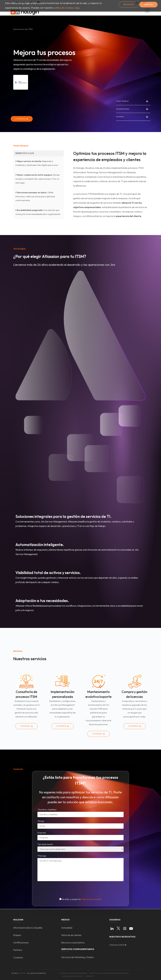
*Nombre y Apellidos (47, 810)
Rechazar (129, 5)
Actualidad (67, 928)
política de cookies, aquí (66, 8)
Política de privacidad (91, 899)
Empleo (17, 935)
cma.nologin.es (117, 945)
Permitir (148, 5)
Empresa (42, 833)
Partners (18, 950)
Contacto (120, 116)
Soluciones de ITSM (23, 29)
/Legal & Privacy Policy (73, 976)
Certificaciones (21, 943)
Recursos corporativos (73, 943)
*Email (41, 821)
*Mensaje (42, 856)
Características (123, 109)
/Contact (90, 976)
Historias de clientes (71, 935)
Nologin (22, 973)
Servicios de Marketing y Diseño (78, 957)
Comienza (21, 119)
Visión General (122, 101)
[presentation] (81, 889)
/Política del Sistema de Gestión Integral (109, 973)
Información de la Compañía (28, 928)
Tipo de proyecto (45, 844)
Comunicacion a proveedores (74, 973)
